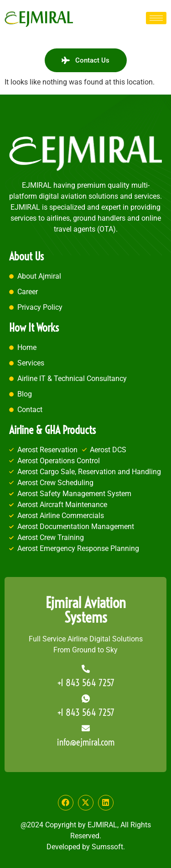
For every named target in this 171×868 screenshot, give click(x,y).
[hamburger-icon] (156, 18)
